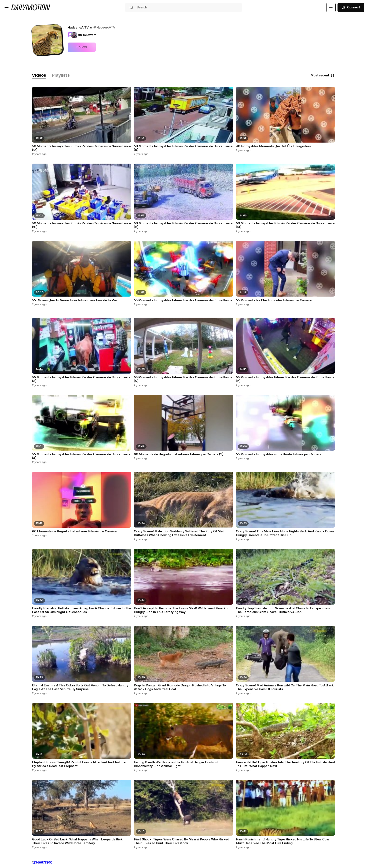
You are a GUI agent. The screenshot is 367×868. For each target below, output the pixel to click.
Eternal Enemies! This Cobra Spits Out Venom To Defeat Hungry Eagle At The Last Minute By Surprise (80, 687)
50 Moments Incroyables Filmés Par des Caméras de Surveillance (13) (285, 225)
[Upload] (331, 7)
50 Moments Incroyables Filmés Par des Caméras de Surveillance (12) (81, 148)
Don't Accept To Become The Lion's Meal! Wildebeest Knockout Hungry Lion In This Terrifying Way (182, 610)
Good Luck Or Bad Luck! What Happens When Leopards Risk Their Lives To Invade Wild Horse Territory (77, 841)
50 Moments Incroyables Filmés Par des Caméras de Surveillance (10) (81, 225)
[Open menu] (7, 7)
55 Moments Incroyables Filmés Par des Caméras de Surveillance (183, 300)
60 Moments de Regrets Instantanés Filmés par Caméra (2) (179, 454)
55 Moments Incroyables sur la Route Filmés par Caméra (279, 454)
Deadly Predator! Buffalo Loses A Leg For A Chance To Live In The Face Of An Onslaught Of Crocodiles (82, 610)
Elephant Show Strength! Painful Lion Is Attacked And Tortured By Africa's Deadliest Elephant (80, 764)
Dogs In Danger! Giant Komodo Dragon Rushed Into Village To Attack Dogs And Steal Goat (180, 687)
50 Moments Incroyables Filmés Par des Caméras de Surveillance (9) (183, 148)
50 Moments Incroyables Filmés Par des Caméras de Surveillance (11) (183, 225)
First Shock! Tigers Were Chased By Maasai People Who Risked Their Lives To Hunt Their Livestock (182, 841)
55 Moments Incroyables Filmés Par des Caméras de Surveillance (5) (183, 379)
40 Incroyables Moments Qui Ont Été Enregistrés (273, 146)
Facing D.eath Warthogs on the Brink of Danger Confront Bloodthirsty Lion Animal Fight (176, 764)
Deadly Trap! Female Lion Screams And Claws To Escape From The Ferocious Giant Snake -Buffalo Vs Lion (283, 610)
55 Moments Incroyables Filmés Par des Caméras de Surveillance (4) (81, 456)
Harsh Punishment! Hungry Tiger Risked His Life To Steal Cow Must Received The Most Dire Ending (283, 841)
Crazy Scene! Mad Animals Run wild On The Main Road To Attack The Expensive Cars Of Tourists (285, 687)
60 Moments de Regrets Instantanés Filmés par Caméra (74, 531)
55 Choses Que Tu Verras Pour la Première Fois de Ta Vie (74, 300)
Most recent (323, 75)
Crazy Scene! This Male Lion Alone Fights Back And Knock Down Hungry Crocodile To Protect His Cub (285, 533)
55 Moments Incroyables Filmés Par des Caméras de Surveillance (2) (285, 379)
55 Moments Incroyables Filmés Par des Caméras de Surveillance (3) (81, 379)
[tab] (39, 76)
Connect (351, 7)
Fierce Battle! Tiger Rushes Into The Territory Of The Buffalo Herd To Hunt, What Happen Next (285, 764)
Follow (82, 47)
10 (51, 863)
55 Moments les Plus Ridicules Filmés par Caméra (274, 300)
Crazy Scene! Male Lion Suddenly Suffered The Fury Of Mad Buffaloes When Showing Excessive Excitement (179, 533)
